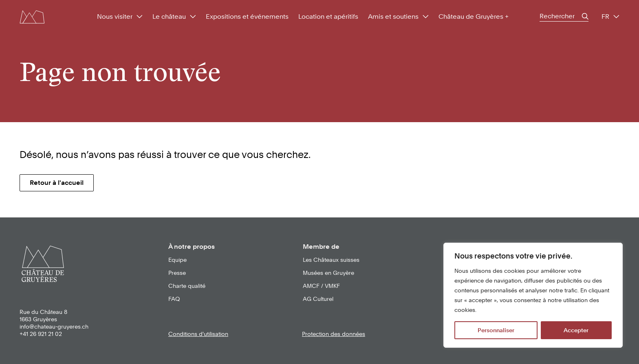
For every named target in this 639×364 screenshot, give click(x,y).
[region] (533, 295)
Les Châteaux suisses (331, 260)
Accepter (576, 330)
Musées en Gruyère (328, 273)
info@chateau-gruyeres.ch (54, 327)
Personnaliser (496, 330)
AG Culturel (318, 299)
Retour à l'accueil (57, 183)
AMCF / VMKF (321, 286)
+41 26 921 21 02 (41, 334)
